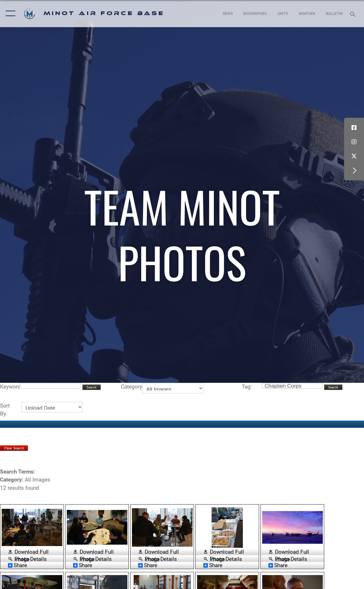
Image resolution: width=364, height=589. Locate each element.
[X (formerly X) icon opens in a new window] (354, 156)
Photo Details (31, 559)
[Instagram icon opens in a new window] (354, 142)
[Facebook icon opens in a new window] (354, 128)
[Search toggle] (354, 14)
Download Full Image (32, 552)
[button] (9, 14)
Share (17, 565)
